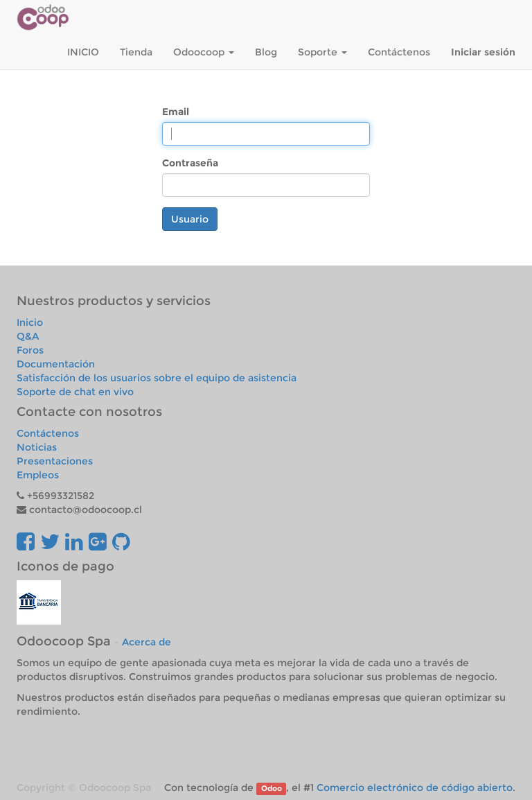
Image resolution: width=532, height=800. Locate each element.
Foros (30, 350)
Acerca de (147, 642)
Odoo (272, 789)
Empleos (38, 475)
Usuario (190, 219)
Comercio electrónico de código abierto (415, 788)
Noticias (37, 447)
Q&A (28, 336)
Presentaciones (55, 461)
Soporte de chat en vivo (75, 392)
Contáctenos (48, 433)
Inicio (30, 322)
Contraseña (190, 163)
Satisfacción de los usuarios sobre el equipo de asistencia (157, 378)
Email (176, 112)
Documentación (56, 364)
